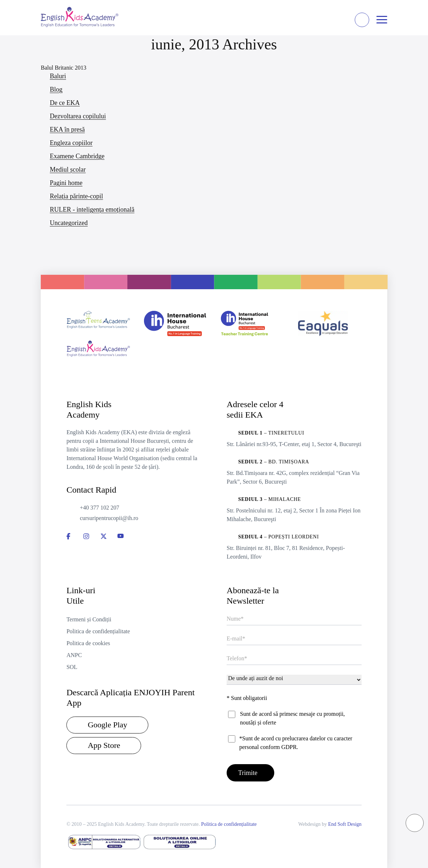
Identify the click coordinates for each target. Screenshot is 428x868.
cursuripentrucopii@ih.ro (109, 517)
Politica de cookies (88, 642)
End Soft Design (345, 823)
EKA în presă (67, 129)
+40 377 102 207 (99, 507)
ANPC (74, 654)
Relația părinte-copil (76, 196)
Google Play (107, 724)
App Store (104, 744)
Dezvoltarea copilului (78, 116)
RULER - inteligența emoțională (92, 210)
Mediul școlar (68, 169)
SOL (72, 666)
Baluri (58, 76)
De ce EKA (65, 103)
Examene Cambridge (77, 156)
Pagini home (66, 183)
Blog (56, 89)
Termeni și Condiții (89, 619)
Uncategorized (69, 223)
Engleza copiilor (71, 143)
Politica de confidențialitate (98, 631)
